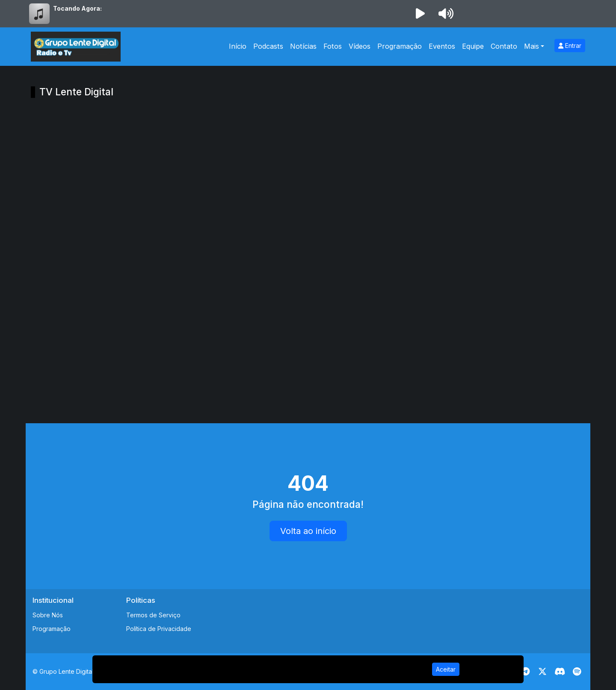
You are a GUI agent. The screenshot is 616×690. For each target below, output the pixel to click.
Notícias (303, 46)
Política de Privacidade (159, 629)
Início (238, 46)
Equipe (473, 46)
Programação (400, 46)
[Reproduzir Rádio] (420, 14)
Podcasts (268, 46)
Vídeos (360, 46)
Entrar (570, 46)
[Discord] (560, 672)
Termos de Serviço (153, 615)
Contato (504, 46)
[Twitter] (542, 672)
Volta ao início (308, 531)
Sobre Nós (48, 615)
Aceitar (446, 669)
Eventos (442, 46)
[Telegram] (526, 672)
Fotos (333, 46)
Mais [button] (532, 46)
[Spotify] (577, 672)
